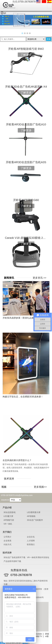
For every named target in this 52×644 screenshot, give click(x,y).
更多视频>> (40, 487)
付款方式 (7, 544)
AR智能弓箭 (9, 520)
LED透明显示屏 (34, 512)
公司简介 (7, 537)
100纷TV (38, 636)
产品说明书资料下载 (12, 561)
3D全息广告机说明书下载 (15, 557)
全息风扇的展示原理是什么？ (17, 460)
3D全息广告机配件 (35, 520)
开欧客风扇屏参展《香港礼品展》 (19, 318)
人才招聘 (31, 541)
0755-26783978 (27, 2)
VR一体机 (8, 524)
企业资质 (7, 541)
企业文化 (31, 537)
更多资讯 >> (40, 278)
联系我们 (31, 544)
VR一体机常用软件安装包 (38, 557)
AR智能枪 (31, 516)
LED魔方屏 (8, 516)
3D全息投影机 (10, 512)
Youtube (38, 634)
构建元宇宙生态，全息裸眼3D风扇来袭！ (23, 397)
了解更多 (26, 55)
